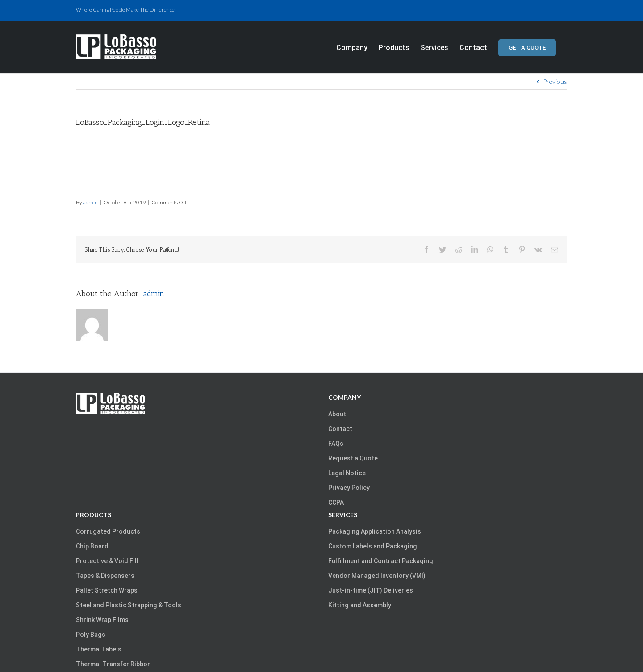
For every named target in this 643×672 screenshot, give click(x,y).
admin (90, 202)
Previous (555, 81)
